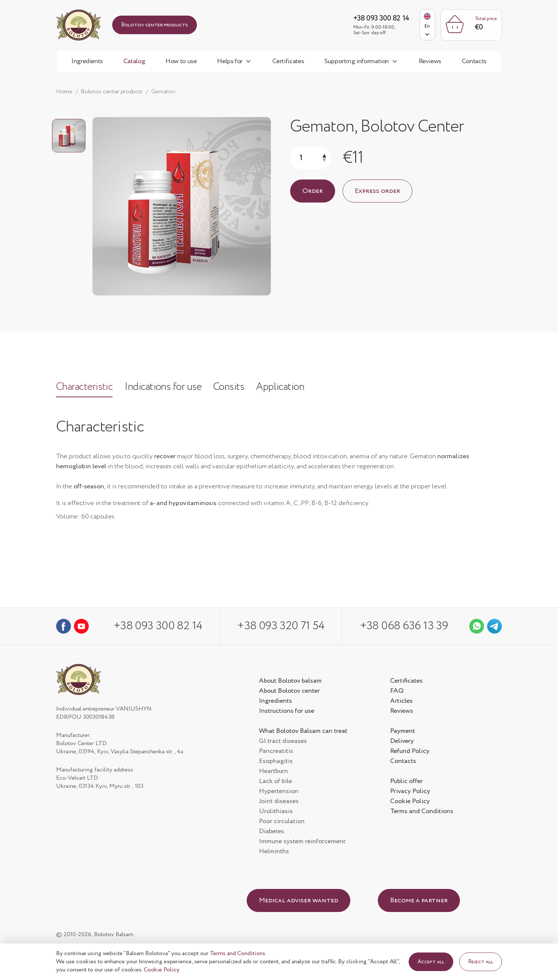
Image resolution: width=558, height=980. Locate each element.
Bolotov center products (155, 25)
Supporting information (357, 62)
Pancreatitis (276, 752)
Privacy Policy (410, 792)
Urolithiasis (276, 812)
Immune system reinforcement (303, 842)
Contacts (474, 62)
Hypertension (279, 792)
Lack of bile (276, 782)
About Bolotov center (290, 692)
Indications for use (165, 389)
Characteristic (85, 389)
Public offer (407, 782)
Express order (377, 192)
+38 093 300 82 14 (378, 19)
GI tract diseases (283, 742)
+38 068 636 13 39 (405, 627)
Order (313, 192)
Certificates (288, 62)
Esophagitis (276, 762)
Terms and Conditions (422, 812)
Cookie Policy (410, 802)
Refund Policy (410, 752)
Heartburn (274, 772)
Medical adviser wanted (299, 902)
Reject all (481, 962)
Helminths (274, 853)
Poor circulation (282, 822)
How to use (181, 62)
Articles (401, 702)
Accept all (431, 962)
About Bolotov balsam (291, 682)
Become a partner (419, 902)
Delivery (402, 742)
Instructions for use (287, 712)
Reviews (430, 62)
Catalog (134, 62)
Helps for (230, 62)
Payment (403, 732)
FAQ (397, 692)
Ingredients (87, 62)
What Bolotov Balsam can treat (304, 732)
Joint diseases (279, 802)
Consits (233, 389)
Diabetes (272, 832)
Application (285, 389)
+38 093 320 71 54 (281, 627)
